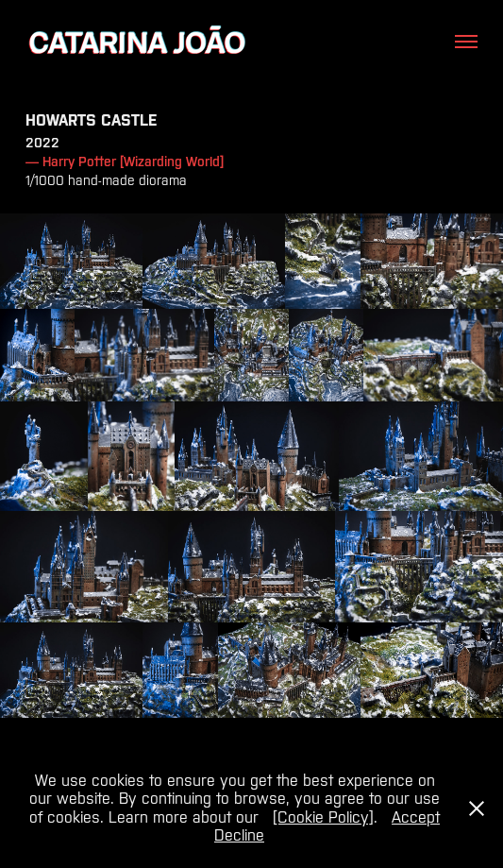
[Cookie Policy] (323, 817)
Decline (239, 835)
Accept (416, 817)
